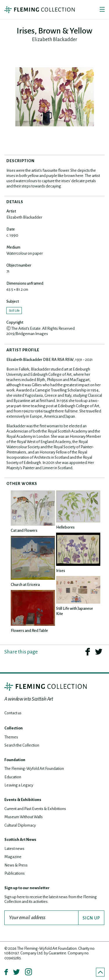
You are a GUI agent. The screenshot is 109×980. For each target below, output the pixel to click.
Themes (11, 737)
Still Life (14, 311)
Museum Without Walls (24, 817)
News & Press (16, 865)
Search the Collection (22, 745)
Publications (15, 873)
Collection (14, 728)
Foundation (15, 760)
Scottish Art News (20, 840)
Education (13, 777)
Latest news (14, 849)
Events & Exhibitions (23, 800)
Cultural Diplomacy (20, 825)
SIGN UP (91, 918)
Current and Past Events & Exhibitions (35, 809)
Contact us (13, 713)
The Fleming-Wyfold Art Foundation (34, 769)
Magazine (13, 857)
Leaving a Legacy (19, 785)
